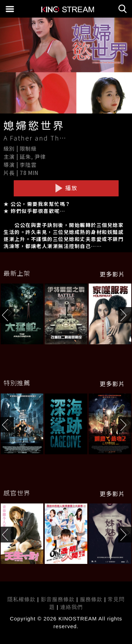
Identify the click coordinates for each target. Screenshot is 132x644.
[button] (125, 315)
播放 (66, 188)
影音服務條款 (58, 599)
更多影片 (112, 274)
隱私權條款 (21, 599)
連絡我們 (71, 607)
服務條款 (92, 599)
